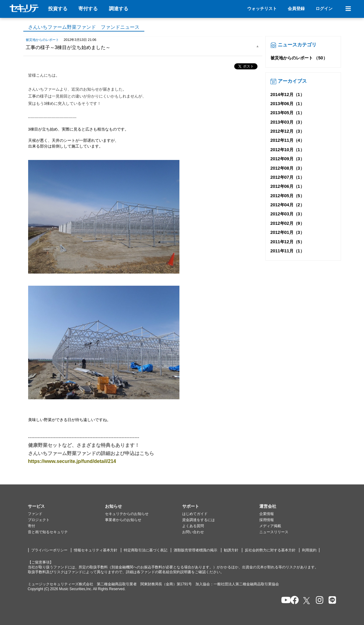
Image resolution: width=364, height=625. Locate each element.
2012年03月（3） (287, 214)
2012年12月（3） (287, 131)
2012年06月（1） (287, 186)
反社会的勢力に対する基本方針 (270, 550)
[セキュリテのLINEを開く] (331, 601)
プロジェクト (39, 520)
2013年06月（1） (287, 104)
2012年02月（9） (287, 223)
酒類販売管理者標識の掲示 (195, 550)
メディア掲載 (270, 526)
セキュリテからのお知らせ (127, 514)
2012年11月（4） (287, 140)
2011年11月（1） (287, 251)
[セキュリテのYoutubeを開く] (283, 601)
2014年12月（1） (287, 95)
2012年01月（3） (287, 232)
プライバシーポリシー (49, 550)
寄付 (31, 526)
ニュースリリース (274, 532)
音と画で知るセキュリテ (48, 532)
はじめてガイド (195, 514)
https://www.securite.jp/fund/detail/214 (72, 461)
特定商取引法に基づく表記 (146, 550)
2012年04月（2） (287, 205)
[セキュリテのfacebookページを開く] (293, 601)
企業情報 (267, 514)
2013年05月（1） (287, 113)
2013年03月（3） (287, 122)
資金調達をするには (198, 520)
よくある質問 (193, 526)
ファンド (35, 514)
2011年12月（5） (287, 242)
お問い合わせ (193, 532)
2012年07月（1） (287, 177)
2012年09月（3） (287, 159)
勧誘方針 (231, 550)
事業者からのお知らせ (123, 520)
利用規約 (309, 550)
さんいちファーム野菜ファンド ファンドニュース (84, 27)
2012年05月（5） (287, 196)
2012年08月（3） (287, 168)
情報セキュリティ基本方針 (96, 550)
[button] (66, 507)
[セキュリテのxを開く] (307, 601)
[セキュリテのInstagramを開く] (318, 601)
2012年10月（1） (287, 150)
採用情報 (267, 520)
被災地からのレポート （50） (299, 58)
